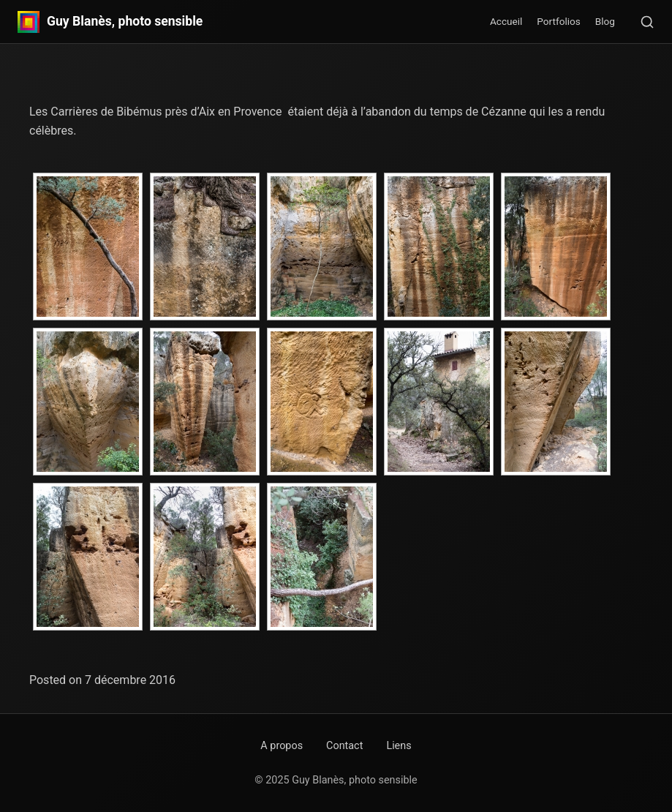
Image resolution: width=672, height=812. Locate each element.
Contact (344, 746)
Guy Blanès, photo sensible (125, 22)
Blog (605, 21)
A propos (282, 746)
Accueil (506, 21)
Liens (399, 746)
